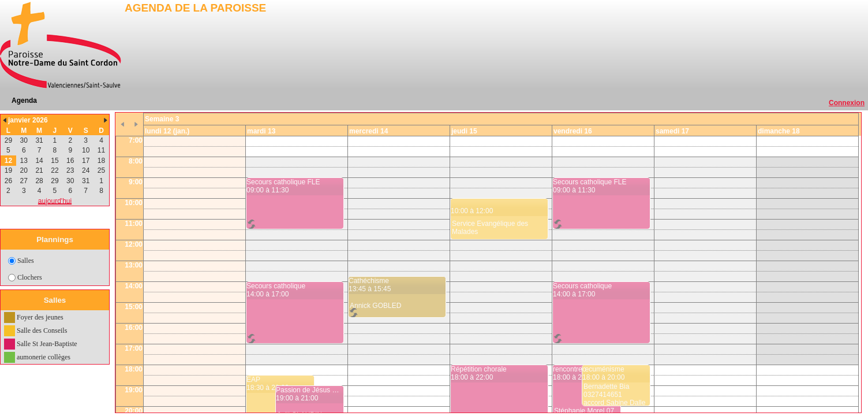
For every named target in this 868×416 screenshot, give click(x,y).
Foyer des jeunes (40, 317)
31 (39, 140)
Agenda (24, 100)
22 (55, 170)
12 (8, 161)
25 (101, 170)
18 (101, 161)
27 (24, 181)
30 (24, 140)
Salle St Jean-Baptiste (47, 344)
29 (8, 140)
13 (24, 161)
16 (70, 161)
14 (39, 161)
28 (39, 181)
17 (86, 161)
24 (86, 170)
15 (55, 161)
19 (8, 170)
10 (86, 150)
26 (8, 181)
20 (24, 170)
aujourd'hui (55, 201)
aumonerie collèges (44, 357)
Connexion (847, 103)
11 (101, 150)
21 (39, 170)
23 (70, 170)
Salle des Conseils (42, 330)
